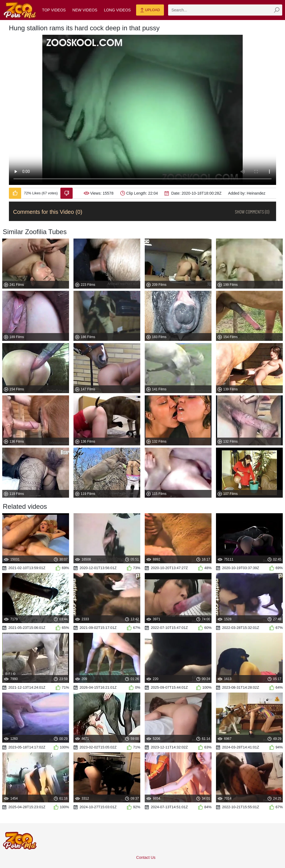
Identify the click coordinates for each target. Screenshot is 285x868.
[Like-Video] (15, 193)
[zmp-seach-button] (277, 10)
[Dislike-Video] (67, 193)
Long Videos (117, 10)
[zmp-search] (225, 10)
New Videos (85, 10)
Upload (150, 10)
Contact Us (146, 857)
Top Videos (54, 10)
